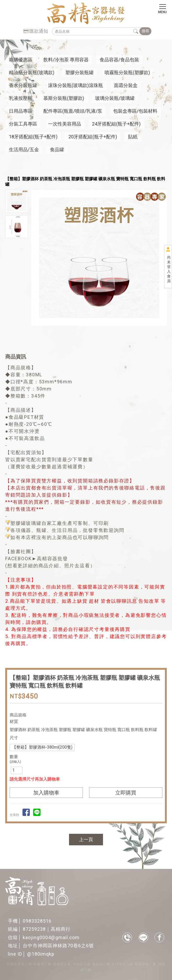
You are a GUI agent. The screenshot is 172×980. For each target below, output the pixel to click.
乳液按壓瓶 (21, 98)
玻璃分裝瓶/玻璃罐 (115, 98)
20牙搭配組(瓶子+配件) (93, 137)
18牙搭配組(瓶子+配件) (33, 137)
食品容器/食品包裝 (119, 60)
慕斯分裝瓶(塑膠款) (64, 98)
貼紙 (133, 137)
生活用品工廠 (122, 964)
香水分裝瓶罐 (23, 85)
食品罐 (57, 149)
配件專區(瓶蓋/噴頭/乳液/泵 (73, 111)
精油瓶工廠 (82, 964)
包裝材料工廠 (146, 964)
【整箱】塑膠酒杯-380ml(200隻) (42, 747)
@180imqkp (41, 954)
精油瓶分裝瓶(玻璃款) (32, 72)
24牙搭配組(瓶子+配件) (116, 124)
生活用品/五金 (24, 149)
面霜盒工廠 (62, 964)
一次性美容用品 (65, 124)
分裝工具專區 (23, 124)
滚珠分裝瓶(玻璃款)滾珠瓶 (76, 85)
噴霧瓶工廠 (42, 964)
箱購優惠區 (21, 60)
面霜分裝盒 (126, 85)
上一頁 (86, 839)
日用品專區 (21, 111)
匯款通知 (36, 31)
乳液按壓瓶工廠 (19, 964)
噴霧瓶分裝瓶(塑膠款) (127, 72)
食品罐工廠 (101, 964)
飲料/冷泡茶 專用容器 (66, 60)
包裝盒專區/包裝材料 (135, 111)
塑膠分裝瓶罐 (79, 72)
